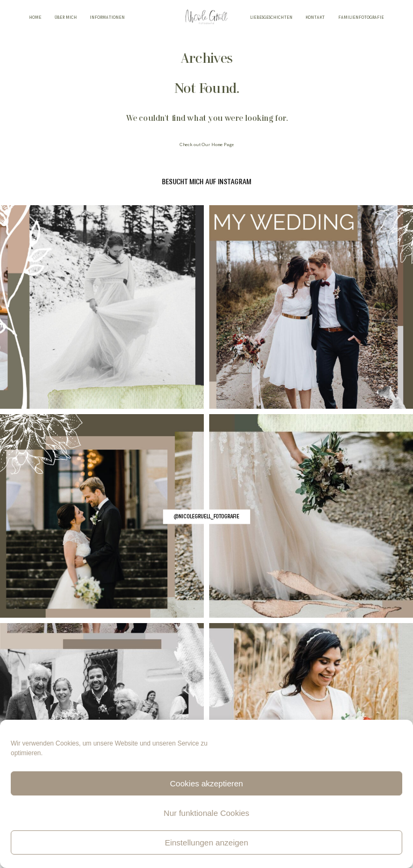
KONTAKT (315, 18)
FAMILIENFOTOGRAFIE (361, 18)
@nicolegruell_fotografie (206, 516)
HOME (35, 18)
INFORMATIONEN (107, 18)
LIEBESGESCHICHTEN (271, 18)
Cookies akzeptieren (206, 783)
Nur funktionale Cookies (206, 813)
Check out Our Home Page (207, 145)
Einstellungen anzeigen (206, 842)
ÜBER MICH (66, 18)
